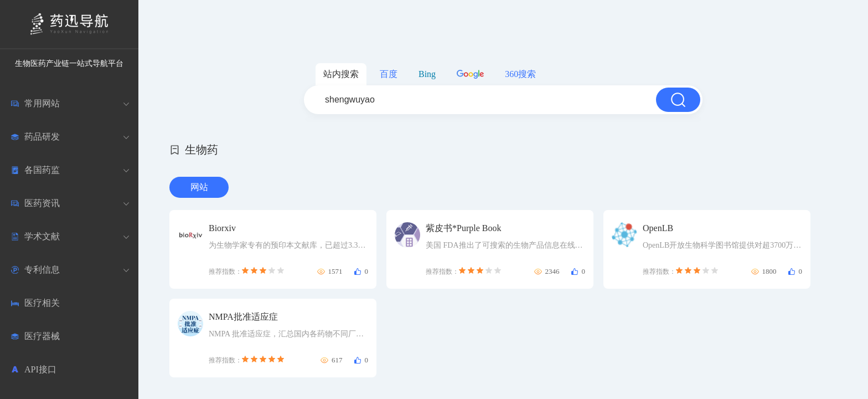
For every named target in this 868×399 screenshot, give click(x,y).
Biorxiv (222, 228)
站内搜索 (341, 74)
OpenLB (658, 228)
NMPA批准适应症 (243, 317)
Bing (427, 74)
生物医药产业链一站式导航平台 (69, 63)
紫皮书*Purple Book (463, 228)
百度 (389, 74)
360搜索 (520, 74)
